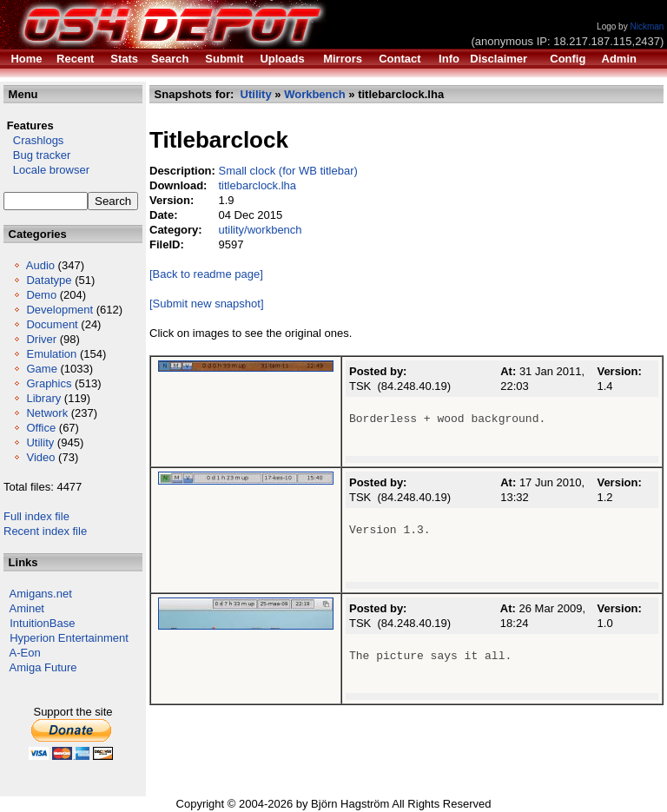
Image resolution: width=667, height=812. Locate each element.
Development (59, 310)
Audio (40, 265)
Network (47, 413)
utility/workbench (260, 230)
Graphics (49, 383)
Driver (41, 339)
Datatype (49, 280)
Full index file (36, 516)
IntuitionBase (42, 623)
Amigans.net (41, 594)
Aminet (27, 608)
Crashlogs (33, 140)
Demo (41, 295)
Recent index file (45, 531)
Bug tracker (37, 155)
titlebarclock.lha (257, 185)
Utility (40, 442)
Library (43, 398)
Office (41, 428)
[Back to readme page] (206, 274)
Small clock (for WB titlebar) (287, 171)
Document (52, 324)
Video (40, 457)
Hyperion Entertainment (69, 638)
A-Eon (25, 653)
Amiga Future (43, 667)
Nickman (647, 26)
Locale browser (46, 170)
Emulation (51, 354)
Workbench (315, 94)
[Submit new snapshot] (207, 304)
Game (41, 369)
